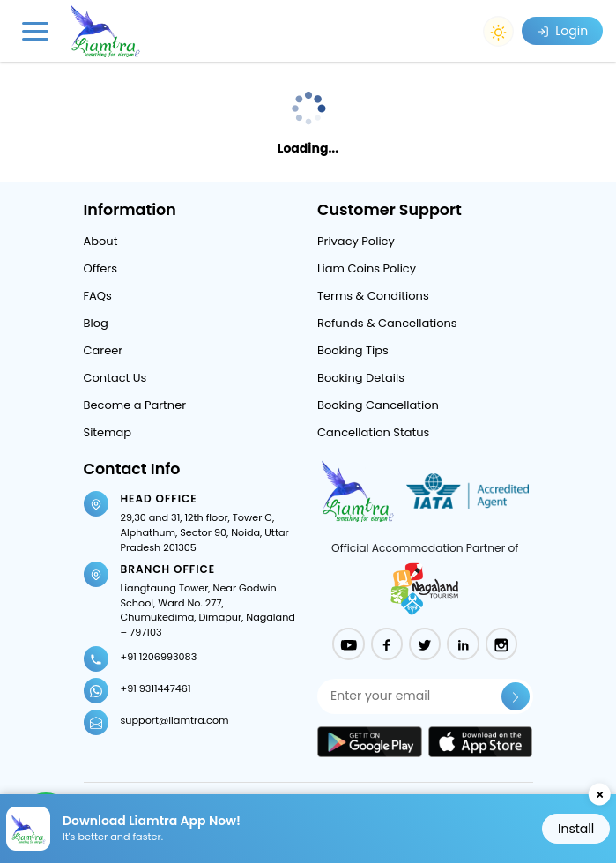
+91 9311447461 (156, 688)
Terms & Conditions (373, 296)
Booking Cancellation (378, 405)
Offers (100, 268)
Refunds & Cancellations (387, 323)
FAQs (98, 296)
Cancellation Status (373, 432)
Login (562, 31)
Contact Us (115, 378)
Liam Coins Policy (367, 268)
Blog (96, 323)
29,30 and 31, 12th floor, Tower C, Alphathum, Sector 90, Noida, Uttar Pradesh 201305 (205, 532)
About (101, 241)
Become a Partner (135, 405)
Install (576, 829)
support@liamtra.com (175, 720)
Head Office (159, 498)
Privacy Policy (356, 241)
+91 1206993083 (159, 657)
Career (104, 350)
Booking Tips (353, 350)
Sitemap (108, 432)
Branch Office (168, 569)
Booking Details (361, 378)
